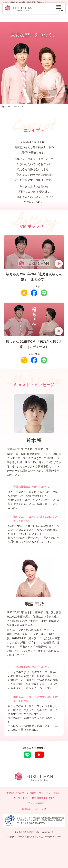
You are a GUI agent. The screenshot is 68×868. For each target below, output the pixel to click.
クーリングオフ (21, 798)
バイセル (40, 809)
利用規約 (32, 793)
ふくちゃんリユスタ (34, 803)
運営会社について (15, 793)
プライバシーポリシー (50, 793)
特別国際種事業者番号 (43, 798)
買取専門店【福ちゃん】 (33, 837)
